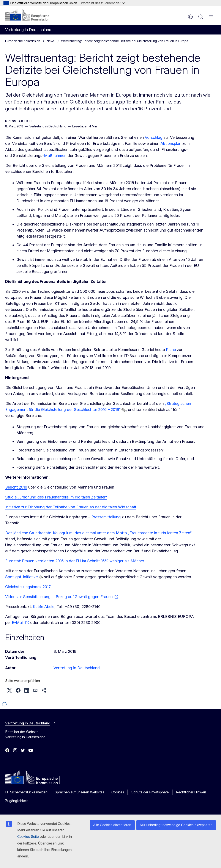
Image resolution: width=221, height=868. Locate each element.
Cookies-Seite (28, 837)
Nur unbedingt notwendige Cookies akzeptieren (176, 825)
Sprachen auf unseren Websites (79, 792)
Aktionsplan (171, 143)
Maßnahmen (55, 156)
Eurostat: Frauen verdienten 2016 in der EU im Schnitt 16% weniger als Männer (75, 561)
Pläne (171, 350)
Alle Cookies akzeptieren (112, 825)
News (51, 41)
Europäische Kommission (23, 41)
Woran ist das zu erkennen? (103, 3)
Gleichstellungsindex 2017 (28, 587)
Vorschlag (154, 137)
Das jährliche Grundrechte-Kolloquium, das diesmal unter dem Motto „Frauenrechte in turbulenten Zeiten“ (98, 533)
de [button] (190, 17)
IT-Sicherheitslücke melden (26, 792)
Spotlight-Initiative (21, 577)
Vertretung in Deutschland (77, 668)
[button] (9, 690)
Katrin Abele (44, 607)
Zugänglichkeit (16, 801)
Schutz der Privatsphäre (150, 792)
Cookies (118, 792)
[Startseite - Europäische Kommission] (31, 15)
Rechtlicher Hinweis (191, 792)
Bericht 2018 (16, 487)
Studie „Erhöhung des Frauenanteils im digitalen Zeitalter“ (56, 497)
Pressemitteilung (106, 517)
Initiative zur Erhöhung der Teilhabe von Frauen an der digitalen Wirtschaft (71, 507)
